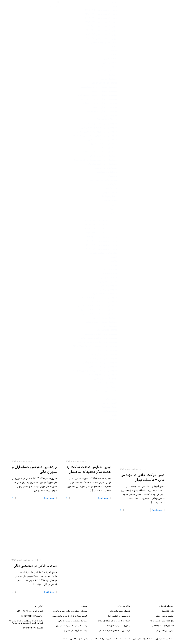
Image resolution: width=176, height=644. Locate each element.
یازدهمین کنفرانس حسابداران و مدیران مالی (34, 469)
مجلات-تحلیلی (111, 59)
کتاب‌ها (114, 47)
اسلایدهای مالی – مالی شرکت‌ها (103, 148)
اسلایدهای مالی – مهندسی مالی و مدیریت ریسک (95, 160)
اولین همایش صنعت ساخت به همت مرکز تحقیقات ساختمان (89, 469)
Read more (49, 498)
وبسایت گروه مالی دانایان (75, 631)
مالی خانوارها (168, 611)
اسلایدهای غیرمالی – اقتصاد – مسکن (100, 103)
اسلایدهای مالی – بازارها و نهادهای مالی (99, 128)
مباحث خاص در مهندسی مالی (35, 566)
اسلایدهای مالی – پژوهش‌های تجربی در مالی (97, 132)
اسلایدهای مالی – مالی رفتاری (104, 144)
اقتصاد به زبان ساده (165, 616)
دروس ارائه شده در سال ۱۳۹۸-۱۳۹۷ (101, 18)
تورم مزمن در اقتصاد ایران (118, 616)
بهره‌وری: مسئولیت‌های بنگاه (118, 626)
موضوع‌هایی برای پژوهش (106, 168)
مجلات (114, 55)
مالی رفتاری (112, 176)
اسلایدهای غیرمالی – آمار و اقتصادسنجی (99, 87)
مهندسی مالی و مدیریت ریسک (103, 180)
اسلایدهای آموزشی (109, 75)
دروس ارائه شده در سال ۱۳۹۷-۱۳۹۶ (101, 14)
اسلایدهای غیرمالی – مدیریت (104, 107)
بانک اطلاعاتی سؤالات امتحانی (104, 43)
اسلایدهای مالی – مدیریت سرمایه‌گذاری (100, 152)
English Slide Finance (107, 119)
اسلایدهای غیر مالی (109, 79)
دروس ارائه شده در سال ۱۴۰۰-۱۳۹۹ (102, 26)
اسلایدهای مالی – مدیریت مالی (103, 156)
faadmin (134, 470)
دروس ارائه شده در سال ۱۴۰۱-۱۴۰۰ (102, 30)
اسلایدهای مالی (110, 115)
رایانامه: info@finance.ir (32, 616)
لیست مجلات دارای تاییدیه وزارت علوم (70, 616)
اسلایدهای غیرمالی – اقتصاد (105, 91)
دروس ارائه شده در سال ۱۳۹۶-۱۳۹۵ (101, 10)
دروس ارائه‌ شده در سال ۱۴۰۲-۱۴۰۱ (102, 34)
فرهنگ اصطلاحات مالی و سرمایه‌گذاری (70, 611)
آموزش (114, 2)
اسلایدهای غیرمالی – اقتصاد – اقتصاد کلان (98, 95)
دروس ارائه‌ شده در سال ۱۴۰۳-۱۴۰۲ (101, 38)
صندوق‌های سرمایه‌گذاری (163, 626)
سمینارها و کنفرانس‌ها (107, 71)
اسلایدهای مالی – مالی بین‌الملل (103, 140)
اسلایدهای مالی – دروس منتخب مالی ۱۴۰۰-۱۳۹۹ (95, 136)
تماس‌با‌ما (113, 209)
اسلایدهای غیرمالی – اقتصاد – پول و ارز (99, 99)
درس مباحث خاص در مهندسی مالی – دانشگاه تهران (143, 477)
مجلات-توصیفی (110, 63)
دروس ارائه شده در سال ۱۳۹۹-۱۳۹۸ (101, 22)
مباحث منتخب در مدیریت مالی (72, 621)
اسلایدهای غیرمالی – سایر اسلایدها (102, 111)
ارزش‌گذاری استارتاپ (165, 631)
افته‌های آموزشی (110, 192)
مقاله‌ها (114, 51)
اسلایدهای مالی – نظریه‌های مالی (102, 164)
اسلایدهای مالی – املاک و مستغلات (101, 124)
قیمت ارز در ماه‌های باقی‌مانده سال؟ (114, 631)
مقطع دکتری (112, 188)
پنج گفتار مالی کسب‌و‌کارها (162, 621)
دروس (115, 6)
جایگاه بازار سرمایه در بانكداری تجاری (114, 621)
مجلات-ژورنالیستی (109, 67)
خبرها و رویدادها (110, 196)
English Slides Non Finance (104, 83)
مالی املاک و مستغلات (107, 172)
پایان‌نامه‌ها (112, 184)
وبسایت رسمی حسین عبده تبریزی (71, 626)
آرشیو (115, 205)
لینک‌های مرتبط (110, 200)
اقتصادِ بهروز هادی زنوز (120, 611)
